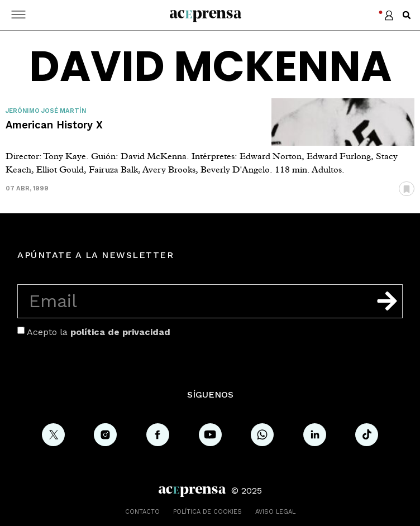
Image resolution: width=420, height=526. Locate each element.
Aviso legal (275, 512)
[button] (407, 15)
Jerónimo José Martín (46, 111)
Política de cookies (207, 512)
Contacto (142, 512)
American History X (54, 125)
